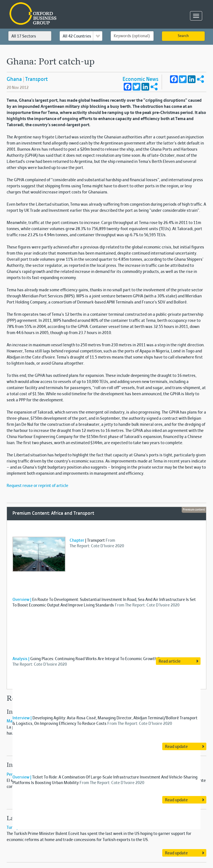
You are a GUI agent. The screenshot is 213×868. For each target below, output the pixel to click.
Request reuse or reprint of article (37, 486)
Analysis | (21, 659)
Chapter (77, 541)
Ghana (14, 79)
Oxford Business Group (65, 14)
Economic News (140, 79)
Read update (176, 747)
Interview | (22, 718)
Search (183, 36)
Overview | (22, 600)
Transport (36, 79)
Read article (170, 661)
